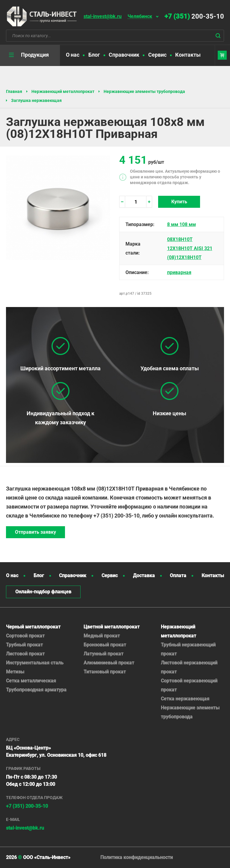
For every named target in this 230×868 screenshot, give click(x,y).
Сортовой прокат (25, 636)
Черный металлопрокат (33, 627)
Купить (179, 202)
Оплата (178, 576)
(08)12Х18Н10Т (184, 257)
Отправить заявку (35, 532)
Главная (14, 91)
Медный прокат (102, 636)
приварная (179, 272)
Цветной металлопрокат (112, 627)
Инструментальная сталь (35, 663)
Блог (94, 55)
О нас (73, 55)
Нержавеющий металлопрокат (63, 91)
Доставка (144, 576)
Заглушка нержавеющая (36, 100)
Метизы (15, 672)
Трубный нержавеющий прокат (188, 649)
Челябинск (140, 17)
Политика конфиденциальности (137, 857)
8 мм (173, 224)
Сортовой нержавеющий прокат (189, 685)
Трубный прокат (24, 645)
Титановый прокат (105, 672)
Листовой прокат (25, 654)
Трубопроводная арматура (36, 690)
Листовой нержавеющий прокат (189, 667)
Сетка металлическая (31, 681)
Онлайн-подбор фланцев (43, 592)
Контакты (188, 55)
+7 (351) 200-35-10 (27, 806)
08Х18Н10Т (180, 239)
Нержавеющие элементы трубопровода (144, 91)
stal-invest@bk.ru (103, 16)
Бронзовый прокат (105, 645)
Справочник (124, 55)
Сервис (157, 55)
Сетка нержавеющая (185, 699)
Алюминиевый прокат (109, 663)
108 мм (188, 224)
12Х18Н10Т (180, 248)
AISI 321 (203, 248)
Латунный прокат (103, 654)
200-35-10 (194, 16)
